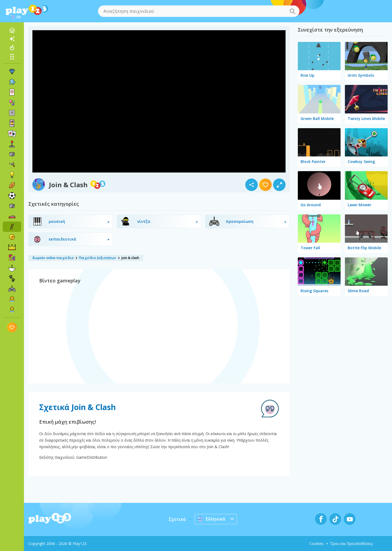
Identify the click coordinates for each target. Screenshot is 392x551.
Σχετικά (177, 519)
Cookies (317, 544)
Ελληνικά (212, 519)
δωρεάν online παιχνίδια (53, 258)
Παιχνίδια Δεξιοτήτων (97, 258)
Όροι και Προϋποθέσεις (351, 544)
